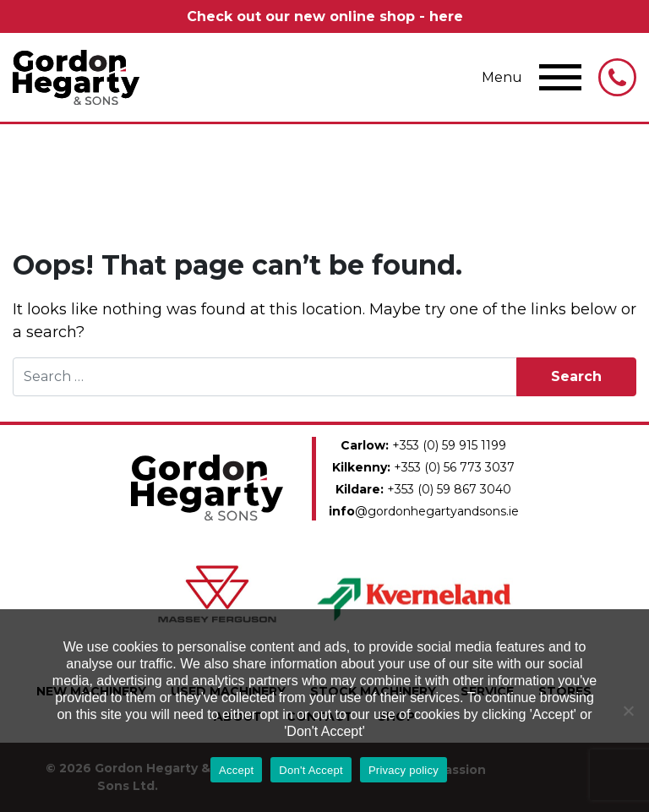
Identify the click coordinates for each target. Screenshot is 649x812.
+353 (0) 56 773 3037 (423, 467)
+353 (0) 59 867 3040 (423, 489)
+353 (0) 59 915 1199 (423, 445)
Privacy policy (404, 770)
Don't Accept (311, 770)
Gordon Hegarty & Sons (76, 77)
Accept (236, 770)
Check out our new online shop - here (325, 16)
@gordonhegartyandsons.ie (424, 511)
